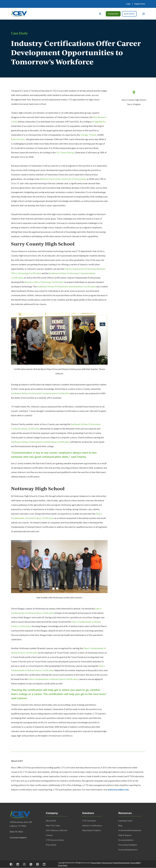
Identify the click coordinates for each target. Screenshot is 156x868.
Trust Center (63, 865)
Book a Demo (129, 14)
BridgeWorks (99, 122)
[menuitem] (128, 4)
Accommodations (126, 840)
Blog (120, 825)
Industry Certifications (92, 825)
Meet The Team (53, 825)
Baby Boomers (18, 139)
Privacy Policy (96, 863)
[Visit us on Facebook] (12, 864)
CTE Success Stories (55, 840)
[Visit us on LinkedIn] (18, 864)
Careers (49, 835)
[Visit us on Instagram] (24, 864)
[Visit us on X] (31, 864)
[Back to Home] (19, 13)
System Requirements (122, 863)
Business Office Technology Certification (44, 282)
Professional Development (130, 830)
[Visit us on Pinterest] (38, 864)
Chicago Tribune (88, 135)
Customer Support (18, 837)
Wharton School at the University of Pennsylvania (63, 179)
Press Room (51, 845)
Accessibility (136, 863)
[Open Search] (100, 13)
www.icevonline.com (118, 789)
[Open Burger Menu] (144, 14)
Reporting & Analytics (92, 830)
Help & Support (125, 835)
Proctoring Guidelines (128, 845)
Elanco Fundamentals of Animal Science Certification (53, 679)
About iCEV (51, 821)
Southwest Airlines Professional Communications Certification (66, 286)
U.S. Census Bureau (65, 152)
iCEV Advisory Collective (57, 830)
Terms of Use (107, 863)
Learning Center (125, 821)
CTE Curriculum (89, 821)
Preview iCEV (113, 14)
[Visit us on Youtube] (43, 864)
